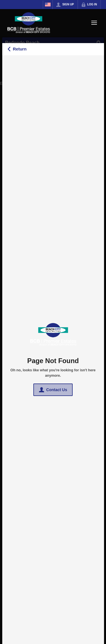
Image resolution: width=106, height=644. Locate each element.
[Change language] (48, 5)
